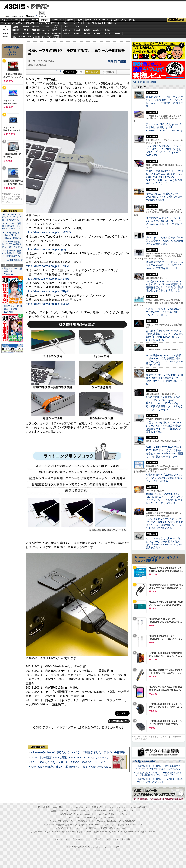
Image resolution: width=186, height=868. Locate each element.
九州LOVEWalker (116, 832)
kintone (36, 33)
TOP (40, 807)
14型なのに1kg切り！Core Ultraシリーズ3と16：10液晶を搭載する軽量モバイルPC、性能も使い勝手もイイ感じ (164, 427)
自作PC (88, 20)
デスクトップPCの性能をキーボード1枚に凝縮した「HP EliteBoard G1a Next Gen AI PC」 (164, 127)
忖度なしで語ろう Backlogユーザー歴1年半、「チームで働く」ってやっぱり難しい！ (164, 312)
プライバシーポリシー (82, 839)
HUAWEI (87, 30)
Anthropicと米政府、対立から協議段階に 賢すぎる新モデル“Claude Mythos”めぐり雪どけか (86, 767)
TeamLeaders (69, 23)
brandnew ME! (57, 37)
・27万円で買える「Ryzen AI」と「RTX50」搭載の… (12, 235)
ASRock (67, 30)
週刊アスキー (56, 23)
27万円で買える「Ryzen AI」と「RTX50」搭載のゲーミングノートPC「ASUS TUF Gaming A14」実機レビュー (97, 762)
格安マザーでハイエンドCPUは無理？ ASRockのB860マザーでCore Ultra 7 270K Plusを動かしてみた (165, 380)
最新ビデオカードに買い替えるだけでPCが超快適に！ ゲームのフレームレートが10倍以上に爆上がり (164, 102)
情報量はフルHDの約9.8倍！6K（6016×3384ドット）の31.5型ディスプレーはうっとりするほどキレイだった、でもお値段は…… (164, 499)
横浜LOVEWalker (68, 832)
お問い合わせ (113, 839)
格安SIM (19, 23)
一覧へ (180, 761)
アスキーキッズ (7, 23)
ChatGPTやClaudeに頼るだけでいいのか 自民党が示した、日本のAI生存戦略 (78, 752)
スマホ (109, 20)
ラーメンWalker (37, 832)
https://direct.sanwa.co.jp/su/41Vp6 (48, 279)
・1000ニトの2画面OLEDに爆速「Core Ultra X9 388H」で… (12, 226)
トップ (5, 20)
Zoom (117, 33)
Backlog (87, 33)
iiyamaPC (36, 27)
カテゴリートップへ (119, 721)
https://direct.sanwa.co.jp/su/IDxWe (48, 304)
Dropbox (67, 33)
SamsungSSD (54, 30)
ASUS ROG (36, 30)
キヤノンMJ (26, 37)
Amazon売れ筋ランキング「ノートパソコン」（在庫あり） (12, 51)
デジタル (38, 6)
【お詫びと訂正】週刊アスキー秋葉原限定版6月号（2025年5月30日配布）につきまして (158, 774)
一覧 (80, 72)
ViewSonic (97, 30)
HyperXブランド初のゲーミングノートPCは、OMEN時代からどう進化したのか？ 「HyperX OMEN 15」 (164, 151)
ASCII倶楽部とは (15, 260)
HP (87, 27)
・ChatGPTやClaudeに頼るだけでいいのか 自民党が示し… (12, 217)
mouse (26, 27)
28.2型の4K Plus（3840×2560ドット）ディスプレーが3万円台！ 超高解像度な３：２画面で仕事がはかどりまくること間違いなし (164, 286)
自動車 (70, 20)
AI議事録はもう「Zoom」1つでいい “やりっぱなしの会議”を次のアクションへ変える (164, 478)
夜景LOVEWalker (100, 832)
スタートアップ (120, 20)
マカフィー (16, 37)
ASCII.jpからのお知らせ (145, 761)
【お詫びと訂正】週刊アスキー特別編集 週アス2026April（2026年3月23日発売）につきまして (158, 767)
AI (11, 20)
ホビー (79, 20)
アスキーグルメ (43, 23)
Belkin (107, 30)
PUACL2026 (112, 23)
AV (95, 20)
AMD (26, 30)
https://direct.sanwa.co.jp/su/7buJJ (47, 266)
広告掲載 (126, 839)
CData (77, 33)
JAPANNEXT (36, 37)
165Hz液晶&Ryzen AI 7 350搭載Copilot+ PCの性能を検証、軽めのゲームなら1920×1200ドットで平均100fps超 (164, 360)
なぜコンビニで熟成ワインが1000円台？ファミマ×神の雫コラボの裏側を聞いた (164, 197)
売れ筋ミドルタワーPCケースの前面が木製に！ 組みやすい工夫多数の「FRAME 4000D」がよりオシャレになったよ (165, 335)
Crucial (77, 30)
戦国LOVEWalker (148, 832)
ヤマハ (107, 33)
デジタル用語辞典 (89, 828)
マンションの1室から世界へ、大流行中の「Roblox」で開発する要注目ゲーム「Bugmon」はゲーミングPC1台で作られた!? (164, 523)
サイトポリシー (62, 839)
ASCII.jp (14, 6)
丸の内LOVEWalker (132, 832)
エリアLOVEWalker (52, 832)
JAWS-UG (71, 814)
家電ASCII (30, 23)
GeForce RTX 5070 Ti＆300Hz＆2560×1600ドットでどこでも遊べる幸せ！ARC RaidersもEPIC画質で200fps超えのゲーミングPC (165, 452)
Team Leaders (94, 825)
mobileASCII (102, 828)
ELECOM (16, 30)
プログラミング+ (84, 23)
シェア (59, 71)
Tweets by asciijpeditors (144, 82)
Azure (46, 33)
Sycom (46, 27)
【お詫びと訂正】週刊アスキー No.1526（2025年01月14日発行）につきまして (159, 780)
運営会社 (99, 839)
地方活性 (102, 23)
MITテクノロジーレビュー (119, 828)
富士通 (16, 27)
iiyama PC (88, 811)
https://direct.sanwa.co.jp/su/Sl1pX (47, 291)
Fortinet (97, 33)
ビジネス (25, 20)
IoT (17, 20)
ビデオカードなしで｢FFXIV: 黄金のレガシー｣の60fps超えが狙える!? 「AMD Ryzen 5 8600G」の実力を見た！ (164, 543)
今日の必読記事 (62, 828)
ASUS (77, 27)
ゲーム (132, 20)
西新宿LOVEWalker (84, 832)
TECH (35, 20)
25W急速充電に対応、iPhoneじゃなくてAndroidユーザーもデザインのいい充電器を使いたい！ (165, 265)
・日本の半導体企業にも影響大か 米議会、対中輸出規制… (12, 253)
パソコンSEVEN (57, 27)
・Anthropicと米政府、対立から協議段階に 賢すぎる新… (12, 244)
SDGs (94, 23)
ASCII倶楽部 (176, 20)
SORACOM (83, 821)
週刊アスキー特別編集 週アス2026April (13, 309)
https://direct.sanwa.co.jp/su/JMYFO (48, 232)
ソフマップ (46, 37)
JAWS (16, 33)
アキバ (102, 20)
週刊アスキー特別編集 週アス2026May (13, 271)
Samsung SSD (56, 821)
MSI (67, 27)
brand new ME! (110, 818)
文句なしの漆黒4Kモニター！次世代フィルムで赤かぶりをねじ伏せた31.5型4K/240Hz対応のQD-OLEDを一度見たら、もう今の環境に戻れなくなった (165, 177)
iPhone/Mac (58, 20)
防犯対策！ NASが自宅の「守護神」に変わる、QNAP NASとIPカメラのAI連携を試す (165, 241)
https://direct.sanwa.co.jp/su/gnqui (47, 249)
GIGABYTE (46, 30)
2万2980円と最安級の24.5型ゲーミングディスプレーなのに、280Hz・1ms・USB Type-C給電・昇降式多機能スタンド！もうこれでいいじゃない (164, 403)
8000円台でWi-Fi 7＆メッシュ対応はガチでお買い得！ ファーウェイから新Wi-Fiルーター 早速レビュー (165, 223)
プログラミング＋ (109, 825)
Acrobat (26, 33)
